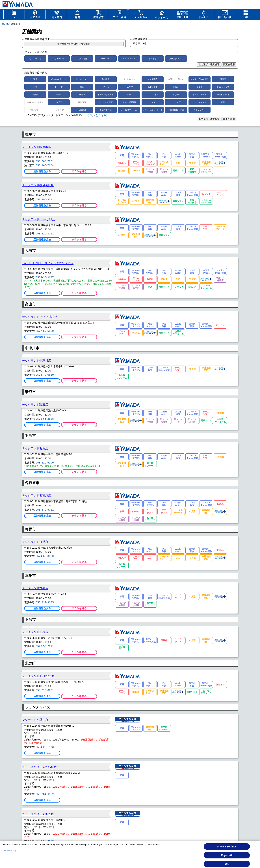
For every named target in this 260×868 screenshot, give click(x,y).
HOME (5, 24)
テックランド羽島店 (35, 448)
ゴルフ (199, 87)
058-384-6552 (45, 794)
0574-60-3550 (45, 556)
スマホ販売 (152, 79)
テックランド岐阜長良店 (38, 185)
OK (227, 864)
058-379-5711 (45, 510)
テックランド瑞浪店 (35, 405)
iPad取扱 (106, 79)
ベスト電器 (82, 59)
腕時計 (176, 87)
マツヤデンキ (59, 59)
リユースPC (176, 102)
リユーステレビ (152, 102)
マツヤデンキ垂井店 (35, 720)
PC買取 (176, 95)
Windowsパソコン (59, 79)
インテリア (59, 110)
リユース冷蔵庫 (106, 102)
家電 (35, 79)
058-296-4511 (45, 199)
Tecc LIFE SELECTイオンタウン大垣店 (48, 263)
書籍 (82, 87)
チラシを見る (79, 171)
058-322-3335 (45, 602)
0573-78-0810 (45, 375)
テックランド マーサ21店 (39, 219)
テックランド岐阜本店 (36, 147)
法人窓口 (59, 102)
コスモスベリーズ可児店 (38, 814)
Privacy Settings (227, 847)
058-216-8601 (45, 690)
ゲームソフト (129, 87)
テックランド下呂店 (35, 632)
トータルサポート (106, 95)
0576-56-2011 (45, 646)
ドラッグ (59, 87)
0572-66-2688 (45, 419)
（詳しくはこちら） (97, 115)
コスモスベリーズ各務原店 (39, 767)
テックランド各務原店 (36, 495)
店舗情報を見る (42, 171)
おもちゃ (106, 87)
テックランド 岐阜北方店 (38, 676)
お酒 (35, 87)
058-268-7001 (45, 161)
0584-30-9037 (45, 277)
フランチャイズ (176, 59)
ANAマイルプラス (35, 102)
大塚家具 (82, 110)
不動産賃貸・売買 (176, 110)
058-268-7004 (45, 165)
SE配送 (82, 95)
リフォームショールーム (153, 110)
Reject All (227, 855)
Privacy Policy (9, 851)
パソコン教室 (153, 95)
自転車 (59, 95)
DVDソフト (153, 87)
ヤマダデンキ (35, 59)
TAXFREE (82, 102)
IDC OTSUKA (129, 59)
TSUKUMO (106, 59)
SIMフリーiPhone (176, 79)
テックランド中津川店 (36, 361)
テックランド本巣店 (35, 588)
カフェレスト (200, 110)
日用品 (223, 79)
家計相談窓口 (223, 95)
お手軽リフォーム (129, 110)
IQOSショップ (223, 87)
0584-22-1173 (45, 747)
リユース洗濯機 (129, 102)
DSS (129, 95)
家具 (223, 102)
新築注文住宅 (106, 110)
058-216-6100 (45, 463)
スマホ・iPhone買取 (199, 79)
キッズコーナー (199, 95)
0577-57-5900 (45, 331)
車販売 (35, 95)
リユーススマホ (199, 102)
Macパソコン (82, 79)
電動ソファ (35, 110)
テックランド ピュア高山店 (40, 317)
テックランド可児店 (35, 542)
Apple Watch (129, 79)
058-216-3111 (45, 234)
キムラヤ (153, 59)
